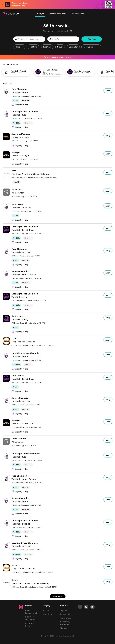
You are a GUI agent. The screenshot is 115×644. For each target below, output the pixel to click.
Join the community (58, 14)
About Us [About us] (47, 610)
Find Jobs (92, 39)
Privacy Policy (66, 614)
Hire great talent (78, 14)
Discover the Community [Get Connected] (30, 618)
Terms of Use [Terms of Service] (66, 618)
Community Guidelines (65, 623)
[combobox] (29, 39)
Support (64, 610)
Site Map (64, 628)
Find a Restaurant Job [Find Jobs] (31, 612)
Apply (108, 91)
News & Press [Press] (48, 614)
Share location (50, 57)
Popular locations (11, 64)
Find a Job (40, 14)
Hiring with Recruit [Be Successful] (30, 625)
